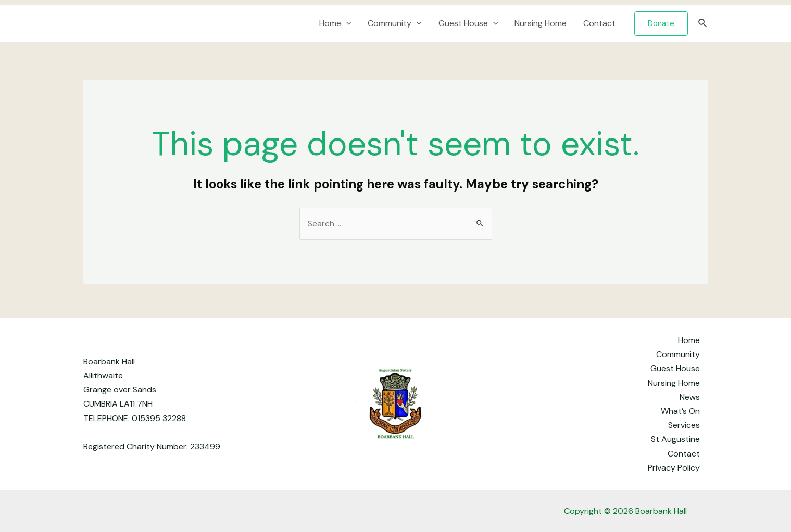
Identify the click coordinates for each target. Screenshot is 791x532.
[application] (346, 23)
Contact (599, 23)
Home (335, 23)
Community (395, 23)
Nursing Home (541, 23)
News (690, 397)
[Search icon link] (703, 24)
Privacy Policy (674, 468)
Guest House (468, 23)
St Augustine (675, 439)
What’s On (680, 411)
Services (684, 425)
